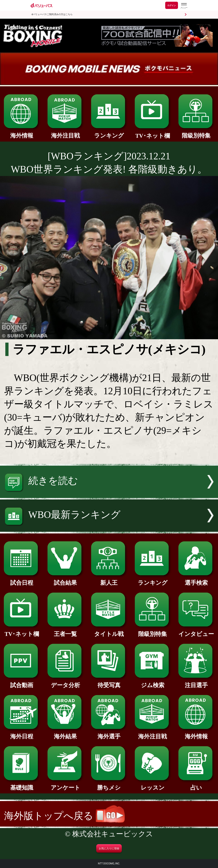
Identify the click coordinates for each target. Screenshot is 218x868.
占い (196, 785)
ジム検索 (153, 682)
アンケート (65, 785)
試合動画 (22, 682)
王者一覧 (65, 631)
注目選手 (196, 682)
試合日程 (22, 580)
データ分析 (65, 682)
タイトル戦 (109, 631)
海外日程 (22, 734)
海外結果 (65, 734)
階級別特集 (196, 133)
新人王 (109, 580)
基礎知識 (22, 785)
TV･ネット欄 (153, 133)
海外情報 (22, 133)
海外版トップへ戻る (64, 816)
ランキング (109, 133)
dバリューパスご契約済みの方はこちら (52, 14)
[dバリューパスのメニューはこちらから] (184, 6)
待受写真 (109, 682)
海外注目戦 (65, 133)
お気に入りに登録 (109, 848)
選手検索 (196, 580)
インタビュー (196, 631)
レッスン (153, 785)
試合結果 (65, 580)
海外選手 (109, 734)
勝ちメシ (109, 785)
